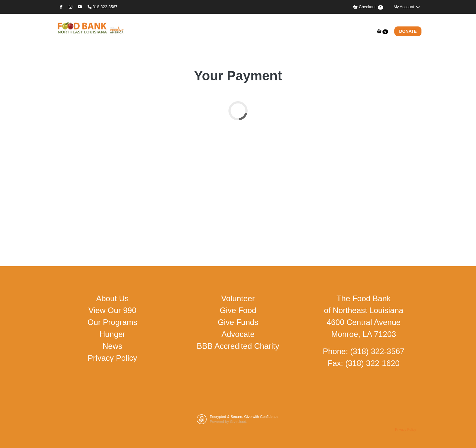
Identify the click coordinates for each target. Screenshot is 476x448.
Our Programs (113, 322)
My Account (407, 7)
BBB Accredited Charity (238, 346)
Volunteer (238, 298)
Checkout (368, 7)
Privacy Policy (112, 358)
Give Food (238, 310)
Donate (408, 31)
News (112, 346)
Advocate (238, 334)
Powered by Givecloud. (229, 422)
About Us (113, 298)
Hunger (113, 334)
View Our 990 (113, 310)
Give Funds (238, 322)
